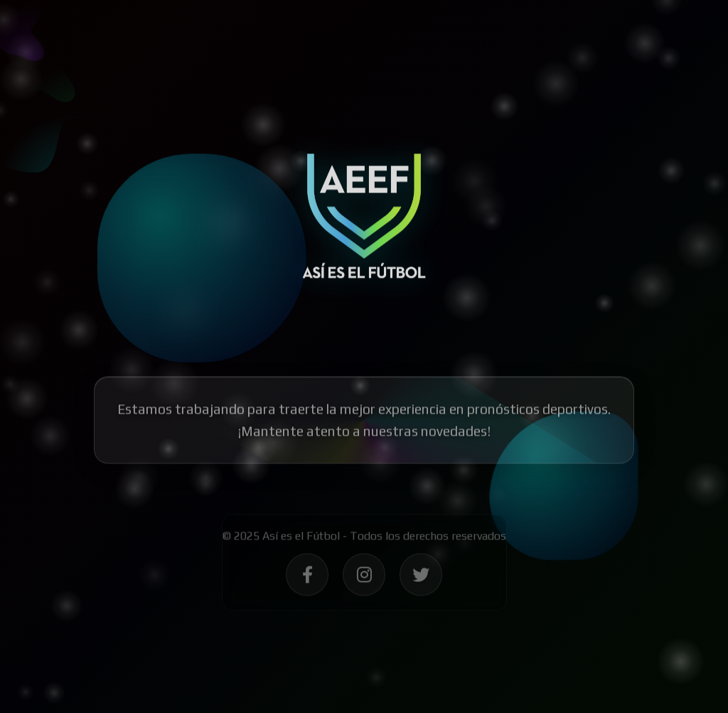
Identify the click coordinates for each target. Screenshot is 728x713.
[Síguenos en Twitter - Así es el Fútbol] (421, 577)
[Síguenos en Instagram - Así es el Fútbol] (364, 577)
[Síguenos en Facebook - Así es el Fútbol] (307, 577)
